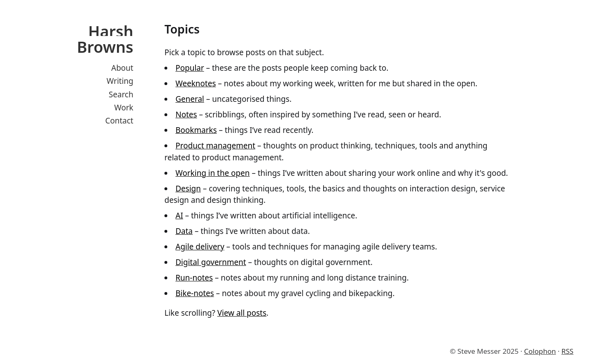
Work (124, 108)
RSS (568, 351)
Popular (190, 68)
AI (179, 216)
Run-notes (194, 278)
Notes (186, 115)
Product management (215, 146)
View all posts (242, 313)
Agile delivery (200, 247)
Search (121, 94)
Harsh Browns (105, 39)
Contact (119, 121)
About (122, 68)
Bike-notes (195, 293)
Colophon (540, 351)
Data (184, 231)
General (190, 99)
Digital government (211, 262)
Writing (120, 81)
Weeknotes (196, 83)
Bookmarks (196, 130)
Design (188, 189)
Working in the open (213, 173)
